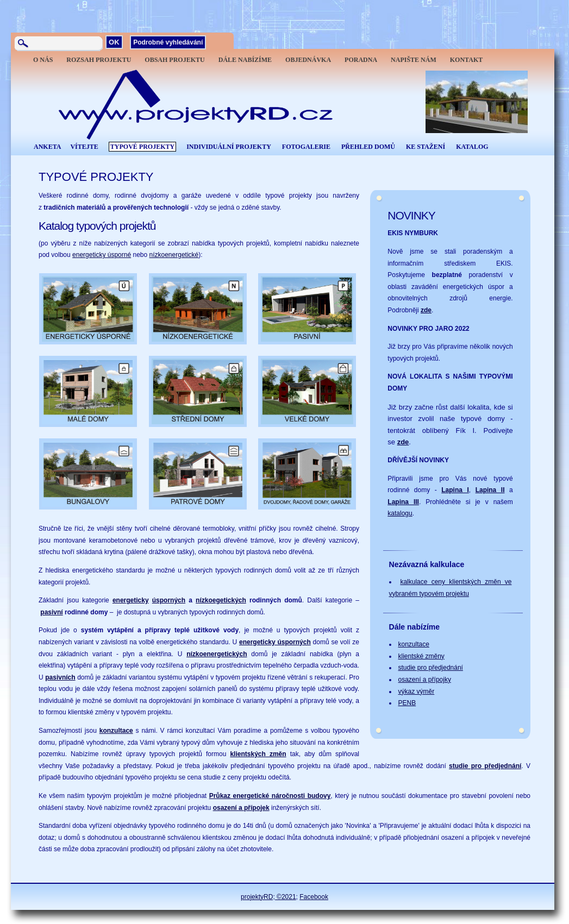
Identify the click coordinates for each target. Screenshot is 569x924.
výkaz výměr (417, 692)
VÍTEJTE (84, 147)
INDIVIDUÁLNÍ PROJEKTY (229, 147)
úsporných (169, 600)
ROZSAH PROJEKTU (99, 60)
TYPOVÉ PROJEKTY (142, 147)
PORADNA (361, 60)
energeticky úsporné (102, 255)
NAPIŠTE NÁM (414, 60)
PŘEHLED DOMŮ (368, 147)
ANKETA (47, 147)
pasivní (51, 612)
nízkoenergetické (174, 255)
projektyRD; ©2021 (268, 897)
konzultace (116, 731)
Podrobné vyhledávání (168, 42)
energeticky (131, 600)
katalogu (400, 513)
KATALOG (472, 147)
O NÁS (43, 60)
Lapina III (403, 502)
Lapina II (490, 490)
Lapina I (455, 490)
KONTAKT (466, 60)
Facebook (314, 897)
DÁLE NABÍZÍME (245, 60)
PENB (407, 703)
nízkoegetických (221, 600)
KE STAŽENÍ (426, 147)
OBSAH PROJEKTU (174, 60)
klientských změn (258, 754)
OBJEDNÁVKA (308, 60)
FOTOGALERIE (306, 147)
